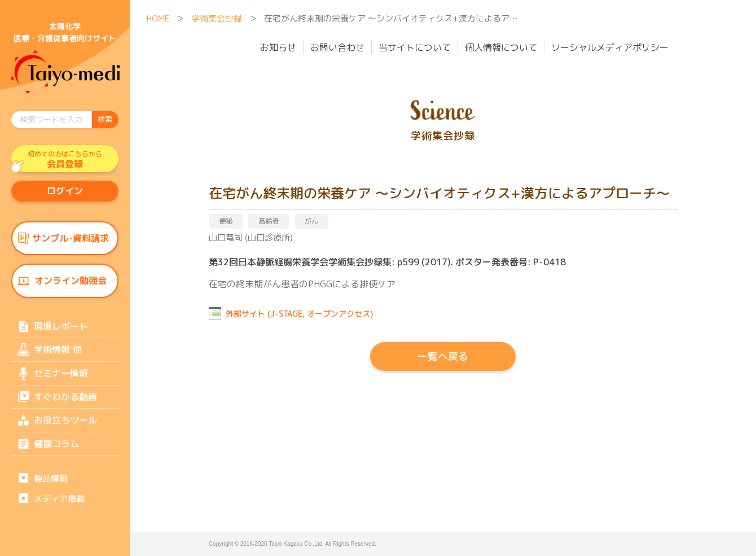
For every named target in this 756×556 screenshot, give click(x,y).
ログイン (65, 192)
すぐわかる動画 (65, 403)
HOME (158, 18)
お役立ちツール (65, 427)
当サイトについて (415, 47)
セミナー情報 (61, 379)
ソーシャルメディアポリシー (610, 47)
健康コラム (56, 452)
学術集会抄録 (217, 18)
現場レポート (61, 330)
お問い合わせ (337, 47)
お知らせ (278, 47)
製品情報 (51, 487)
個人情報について (501, 47)
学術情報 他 (58, 354)
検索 (105, 119)
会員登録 (65, 160)
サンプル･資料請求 (71, 240)
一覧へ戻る (443, 356)
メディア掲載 (59, 507)
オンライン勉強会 (71, 284)
